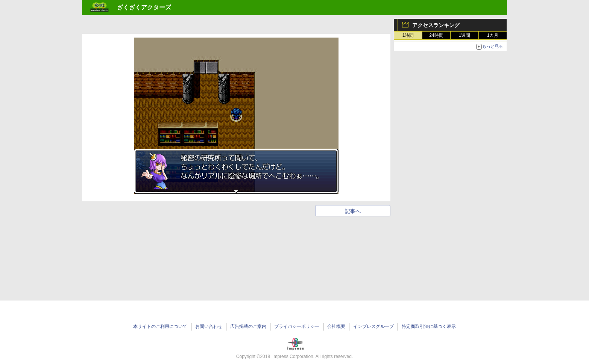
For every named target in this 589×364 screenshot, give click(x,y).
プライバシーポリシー (297, 326)
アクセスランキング (436, 25)
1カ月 (493, 35)
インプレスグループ (373, 326)
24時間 (436, 35)
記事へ (353, 211)
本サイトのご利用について (160, 326)
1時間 (408, 35)
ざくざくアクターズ (144, 7)
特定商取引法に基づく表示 (429, 326)
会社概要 (336, 326)
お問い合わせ (209, 326)
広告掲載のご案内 (248, 326)
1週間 (465, 35)
